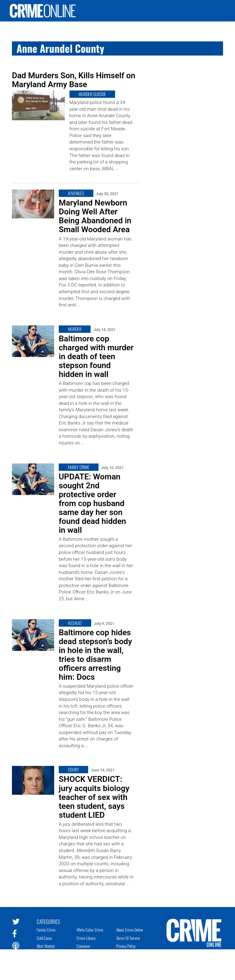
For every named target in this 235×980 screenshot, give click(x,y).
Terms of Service (128, 938)
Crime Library (86, 938)
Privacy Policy (126, 946)
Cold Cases (44, 938)
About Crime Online (130, 930)
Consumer (83, 946)
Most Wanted (46, 946)
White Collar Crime (90, 930)
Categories (48, 921)
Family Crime (46, 930)
